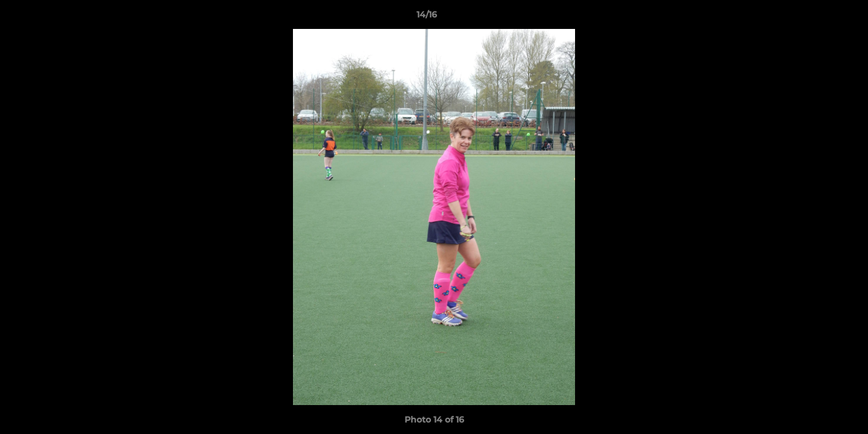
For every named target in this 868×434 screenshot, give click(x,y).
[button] (817, 17)
